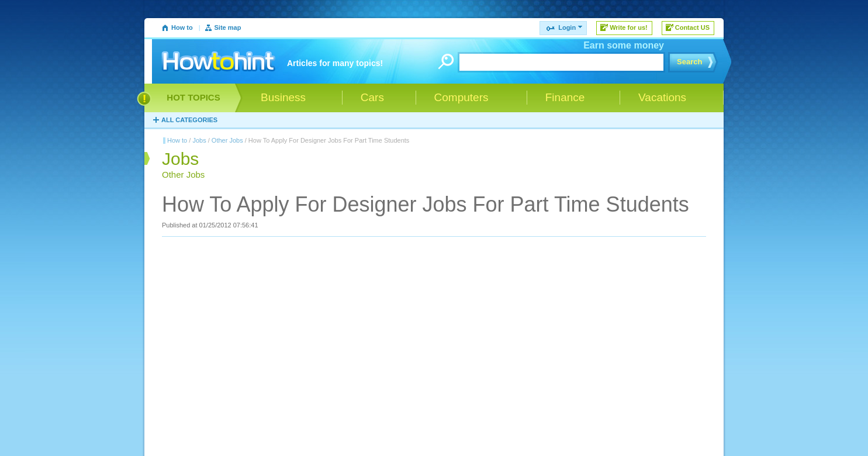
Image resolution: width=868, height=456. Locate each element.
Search (689, 62)
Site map (228, 27)
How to (182, 27)
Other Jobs (227, 140)
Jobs (199, 140)
